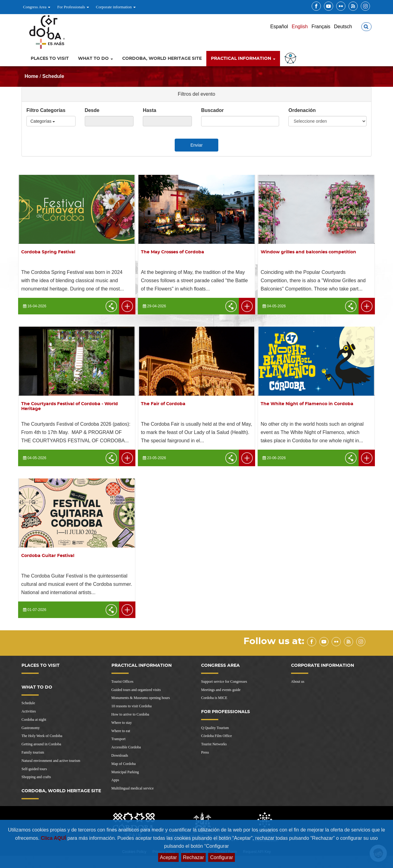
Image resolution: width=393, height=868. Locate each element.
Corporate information (116, 7)
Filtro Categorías (46, 110)
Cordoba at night (34, 720)
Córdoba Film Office (216, 736)
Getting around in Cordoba (41, 744)
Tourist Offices (123, 682)
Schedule (53, 76)
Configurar (222, 857)
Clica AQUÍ (54, 838)
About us (298, 682)
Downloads (120, 755)
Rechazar (193, 857)
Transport (119, 739)
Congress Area (37, 7)
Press (205, 752)
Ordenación (302, 110)
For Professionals (73, 7)
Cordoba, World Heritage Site (162, 59)
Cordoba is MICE (214, 698)
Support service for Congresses (224, 682)
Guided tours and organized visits (136, 690)
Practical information (243, 59)
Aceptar (168, 857)
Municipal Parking (125, 772)
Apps (115, 780)
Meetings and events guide (221, 690)
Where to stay (122, 723)
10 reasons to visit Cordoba (132, 706)
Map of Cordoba (124, 764)
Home (31, 76)
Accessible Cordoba (126, 747)
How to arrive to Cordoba (130, 714)
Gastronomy (31, 728)
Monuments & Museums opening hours (141, 698)
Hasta (150, 110)
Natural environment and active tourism (51, 761)
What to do (95, 59)
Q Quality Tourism (215, 728)
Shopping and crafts (36, 777)
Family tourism (33, 752)
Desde (92, 110)
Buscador (212, 110)
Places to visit (50, 59)
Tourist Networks (214, 744)
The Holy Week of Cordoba (42, 736)
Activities (29, 711)
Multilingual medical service (133, 788)
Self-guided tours (34, 769)
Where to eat (121, 731)
